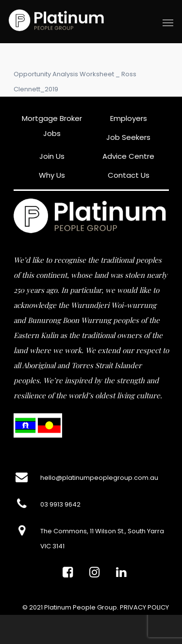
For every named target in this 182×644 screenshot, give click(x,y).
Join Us (52, 156)
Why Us (52, 175)
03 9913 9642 (60, 504)
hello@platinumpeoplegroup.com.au (99, 478)
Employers (129, 118)
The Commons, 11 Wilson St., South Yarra (102, 531)
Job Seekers (128, 137)
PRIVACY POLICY (144, 607)
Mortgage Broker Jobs (52, 126)
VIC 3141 (52, 546)
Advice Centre (128, 156)
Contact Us (129, 175)
